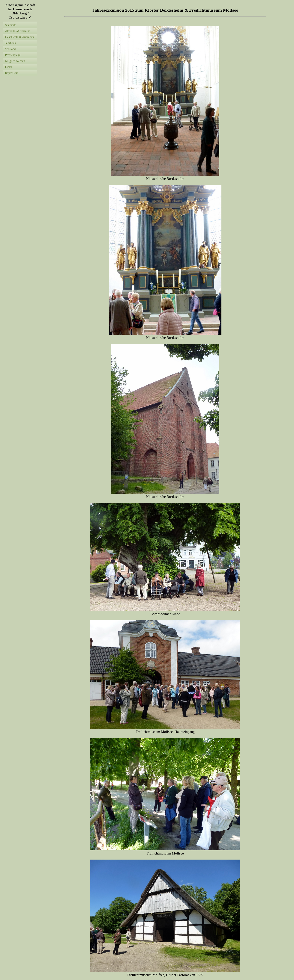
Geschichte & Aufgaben (19, 37)
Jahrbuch (10, 43)
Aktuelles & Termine (18, 31)
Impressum (12, 73)
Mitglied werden (15, 61)
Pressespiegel (13, 55)
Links (8, 67)
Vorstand (10, 49)
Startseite (11, 25)
